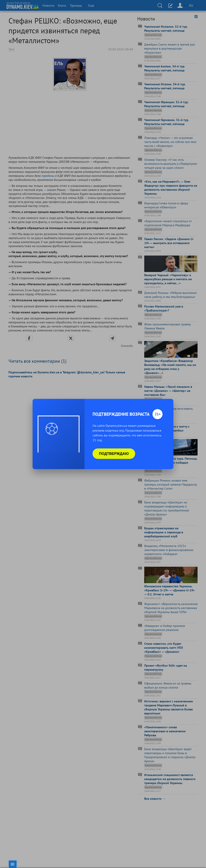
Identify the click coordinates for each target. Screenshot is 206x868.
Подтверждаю (114, 454)
